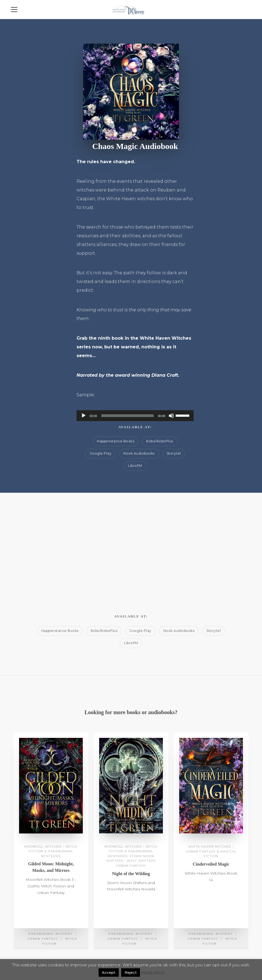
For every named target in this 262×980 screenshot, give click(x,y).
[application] (135, 416)
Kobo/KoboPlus (160, 441)
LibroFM (135, 466)
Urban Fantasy (43, 939)
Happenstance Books (116, 441)
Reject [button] (131, 972)
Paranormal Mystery (51, 934)
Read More (153, 972)
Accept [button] (109, 972)
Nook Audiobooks (139, 453)
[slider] (127, 416)
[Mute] (171, 416)
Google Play (101, 453)
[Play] (84, 416)
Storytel (174, 453)
